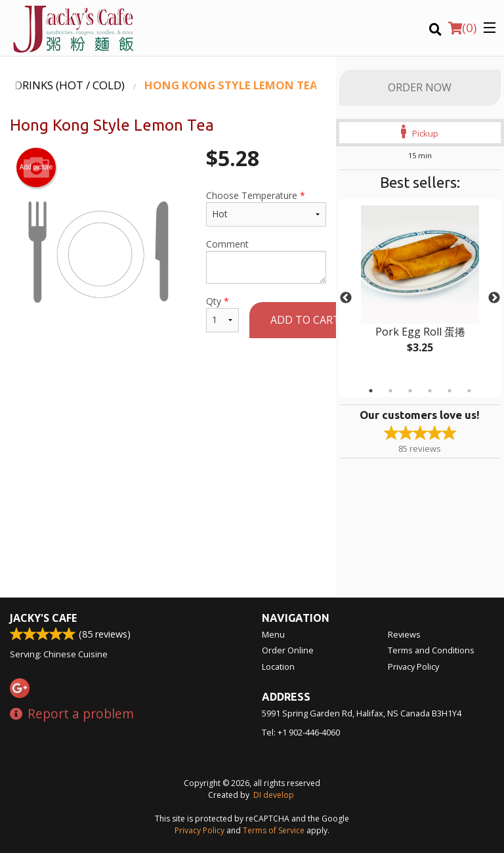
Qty (222, 314)
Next (494, 298)
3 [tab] (410, 391)
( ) (462, 28)
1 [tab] (371, 391)
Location (278, 667)
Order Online (288, 650)
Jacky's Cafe (43, 618)
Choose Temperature (266, 208)
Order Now (420, 87)
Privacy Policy (413, 667)
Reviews (404, 634)
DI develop (274, 795)
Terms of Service (274, 830)
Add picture (36, 167)
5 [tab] (450, 391)
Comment (266, 261)
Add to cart (305, 320)
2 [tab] (390, 391)
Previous (346, 298)
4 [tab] (430, 391)
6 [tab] (469, 391)
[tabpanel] (420, 290)
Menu (273, 634)
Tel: (301, 732)
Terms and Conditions (431, 650)
